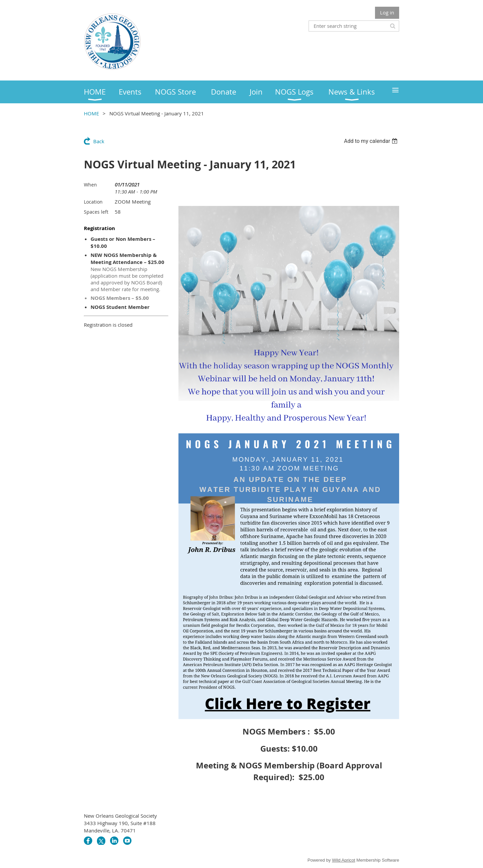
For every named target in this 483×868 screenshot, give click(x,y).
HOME (91, 113)
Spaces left (96, 212)
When (90, 185)
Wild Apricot (344, 860)
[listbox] (371, 141)
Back (99, 141)
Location (93, 202)
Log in (387, 12)
